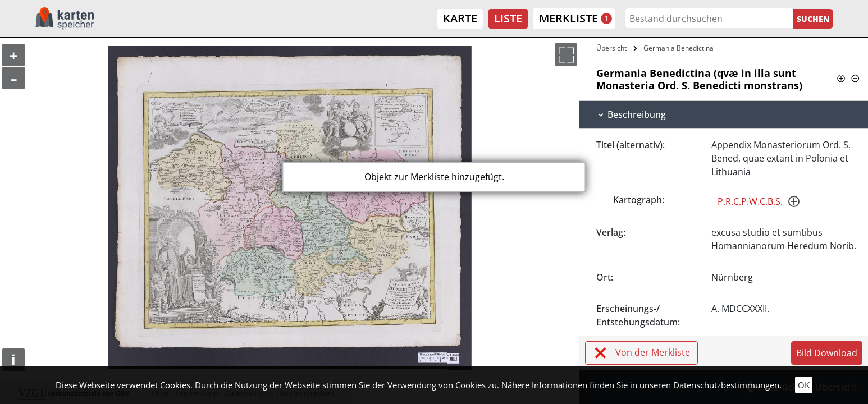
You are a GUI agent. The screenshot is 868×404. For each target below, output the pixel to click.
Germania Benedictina (679, 48)
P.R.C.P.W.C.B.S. (750, 201)
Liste (508, 18)
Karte (460, 18)
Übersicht (611, 48)
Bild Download (827, 353)
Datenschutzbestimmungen (726, 385)
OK (804, 385)
